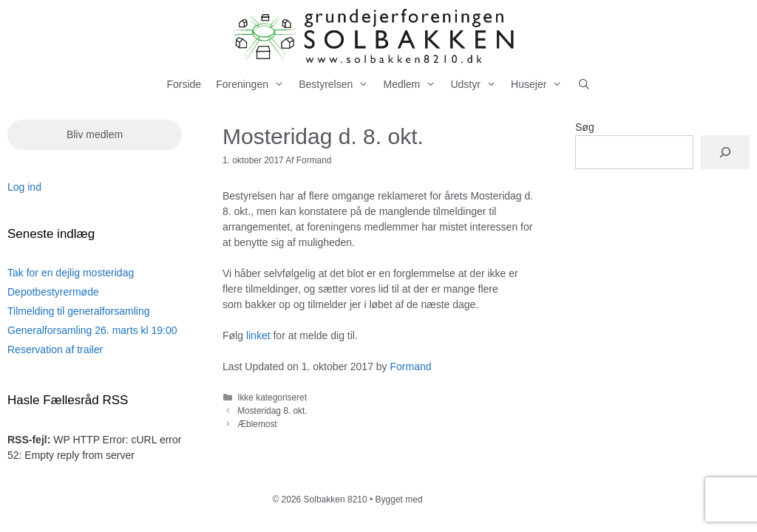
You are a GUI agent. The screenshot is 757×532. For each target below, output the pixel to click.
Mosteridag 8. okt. (272, 411)
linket (258, 335)
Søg (585, 127)
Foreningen (254, 85)
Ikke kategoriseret (272, 398)
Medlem (413, 85)
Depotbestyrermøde (53, 292)
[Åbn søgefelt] (584, 85)
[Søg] (725, 152)
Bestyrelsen (337, 85)
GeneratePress (455, 499)
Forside (184, 84)
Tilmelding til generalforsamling (78, 311)
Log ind (24, 187)
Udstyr (477, 85)
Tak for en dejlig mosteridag (71, 273)
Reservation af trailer (55, 349)
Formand (411, 366)
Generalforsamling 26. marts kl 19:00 (92, 330)
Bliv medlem (95, 134)
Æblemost (257, 424)
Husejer (540, 85)
